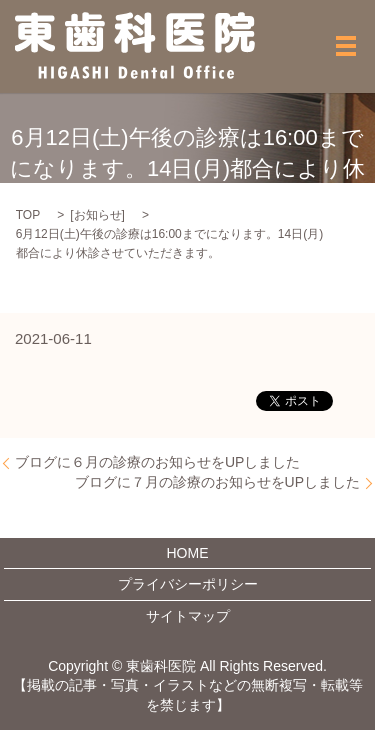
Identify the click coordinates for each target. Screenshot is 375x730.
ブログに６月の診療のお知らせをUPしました (157, 462)
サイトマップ (188, 616)
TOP (28, 215)
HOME (188, 553)
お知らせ (98, 215)
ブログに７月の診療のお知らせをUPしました (217, 482)
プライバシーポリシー (188, 584)
